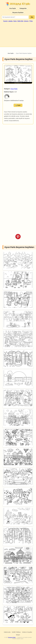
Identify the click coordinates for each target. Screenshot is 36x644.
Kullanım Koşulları (27, 632)
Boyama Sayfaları (18, 13)
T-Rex (31, 21)
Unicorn (26, 21)
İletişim (18, 635)
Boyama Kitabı (12, 637)
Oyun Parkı (14, 89)
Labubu (10, 21)
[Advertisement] (18, 34)
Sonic (15, 21)
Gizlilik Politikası (16, 632)
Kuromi (5, 21)
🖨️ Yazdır (18, 105)
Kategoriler (23, 8)
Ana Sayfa (13, 8)
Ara (32, 17)
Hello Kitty (20, 21)
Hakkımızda (7, 632)
